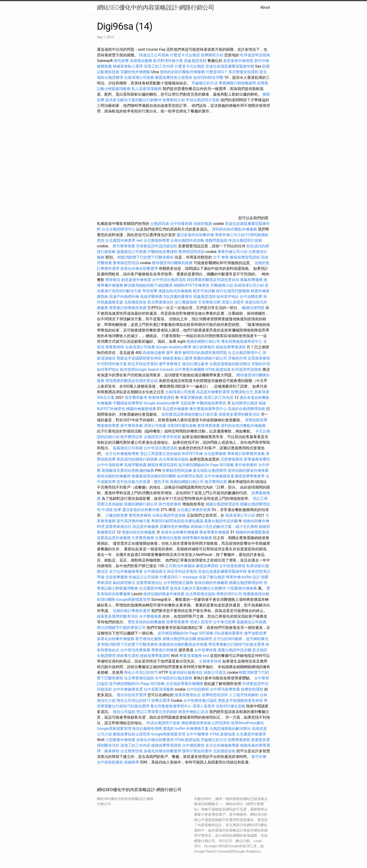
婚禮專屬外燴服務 (198, 538)
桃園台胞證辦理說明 (222, 504)
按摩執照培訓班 (215, 695)
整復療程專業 (108, 426)
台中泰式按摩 (224, 622)
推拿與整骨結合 (188, 695)
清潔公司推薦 (155, 426)
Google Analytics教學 (174, 347)
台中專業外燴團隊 (190, 369)
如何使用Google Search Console (147, 369)
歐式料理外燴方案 (169, 61)
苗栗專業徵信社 (118, 527)
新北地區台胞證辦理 (210, 470)
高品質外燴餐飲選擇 (213, 392)
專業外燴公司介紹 (230, 235)
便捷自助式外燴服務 (176, 291)
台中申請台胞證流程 (169, 280)
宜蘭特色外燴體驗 (135, 72)
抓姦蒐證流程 (195, 61)
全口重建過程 (186, 302)
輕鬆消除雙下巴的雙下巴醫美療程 (146, 257)
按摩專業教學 (178, 622)
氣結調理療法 (124, 583)
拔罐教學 (132, 762)
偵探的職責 (203, 224)
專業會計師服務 (164, 650)
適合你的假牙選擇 (132, 695)
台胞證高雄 (160, 224)
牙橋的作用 (237, 358)
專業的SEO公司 (229, 594)
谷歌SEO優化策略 (182, 426)
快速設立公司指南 (154, 55)
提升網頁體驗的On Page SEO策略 (206, 465)
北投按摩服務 (117, 577)
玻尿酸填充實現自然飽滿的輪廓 (128, 470)
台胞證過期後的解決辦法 (230, 364)
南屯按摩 (121, 61)
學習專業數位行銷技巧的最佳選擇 (236, 644)
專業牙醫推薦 (191, 398)
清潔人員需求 (233, 302)
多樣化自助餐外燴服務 (180, 532)
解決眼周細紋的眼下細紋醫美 (148, 285)
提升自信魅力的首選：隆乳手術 (143, 482)
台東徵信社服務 (168, 538)
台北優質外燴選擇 (120, 240)
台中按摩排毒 (206, 650)
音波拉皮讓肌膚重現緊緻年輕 (230, 66)
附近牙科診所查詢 (143, 364)
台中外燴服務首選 (219, 476)
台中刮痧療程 (198, 689)
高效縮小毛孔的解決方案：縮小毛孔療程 (224, 527)
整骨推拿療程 (140, 515)
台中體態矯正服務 (179, 583)
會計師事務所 (204, 347)
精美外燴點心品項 (194, 712)
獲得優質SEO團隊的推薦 (172, 263)
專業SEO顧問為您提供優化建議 (177, 521)
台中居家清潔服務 (159, 689)
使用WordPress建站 (247, 723)
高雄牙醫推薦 (151, 297)
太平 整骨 (221, 257)
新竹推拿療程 (246, 465)
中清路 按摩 (111, 510)
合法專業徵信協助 (174, 459)
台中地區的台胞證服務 (174, 678)
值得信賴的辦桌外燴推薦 (248, 470)
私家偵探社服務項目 (186, 672)
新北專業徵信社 (161, 302)
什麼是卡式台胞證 (185, 55)
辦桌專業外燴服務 (215, 532)
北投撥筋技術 (135, 302)
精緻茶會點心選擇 (128, 66)
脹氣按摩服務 (252, 280)
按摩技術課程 (253, 689)
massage (190, 577)
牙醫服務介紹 (222, 285)
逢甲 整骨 (174, 353)
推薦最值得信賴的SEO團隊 (154, 476)
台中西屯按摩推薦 (136, 650)
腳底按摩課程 (207, 566)
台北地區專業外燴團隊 (185, 684)
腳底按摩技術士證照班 (174, 77)
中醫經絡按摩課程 (162, 252)
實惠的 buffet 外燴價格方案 (186, 729)
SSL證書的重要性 (178, 297)
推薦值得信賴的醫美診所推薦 (183, 644)
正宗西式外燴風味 (180, 566)
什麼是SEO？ (217, 72)
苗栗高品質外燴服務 (114, 538)
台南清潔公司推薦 (139, 77)
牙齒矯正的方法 (205, 83)
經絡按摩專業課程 (231, 347)
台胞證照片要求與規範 (162, 437)
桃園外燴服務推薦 (142, 409)
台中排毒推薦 (181, 224)
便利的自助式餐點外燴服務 (182, 72)
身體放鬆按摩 (256, 420)
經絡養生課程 (128, 656)
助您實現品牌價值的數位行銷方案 (190, 414)
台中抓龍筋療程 (233, 566)
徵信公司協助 (124, 712)
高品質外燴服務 (175, 409)
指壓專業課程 (239, 740)
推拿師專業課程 (162, 398)
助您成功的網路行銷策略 (137, 459)
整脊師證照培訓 (192, 252)
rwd (139, 240)
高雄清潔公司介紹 (249, 285)
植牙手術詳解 (204, 291)
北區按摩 (188, 403)
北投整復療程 (232, 459)
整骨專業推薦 (209, 426)
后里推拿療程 (259, 358)
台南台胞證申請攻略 (187, 240)
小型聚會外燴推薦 (242, 588)
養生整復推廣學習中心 (208, 409)
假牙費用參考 (136, 398)
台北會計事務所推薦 (194, 510)
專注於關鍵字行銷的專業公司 (121, 628)
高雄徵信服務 (141, 61)
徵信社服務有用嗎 (147, 729)
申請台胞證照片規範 (203, 100)
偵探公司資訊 (215, 672)
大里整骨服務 (143, 538)
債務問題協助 (216, 240)
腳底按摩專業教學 (250, 476)
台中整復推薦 (150, 616)
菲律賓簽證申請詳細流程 (157, 246)
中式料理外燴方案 (112, 364)
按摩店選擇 (161, 701)
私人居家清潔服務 (147, 89)
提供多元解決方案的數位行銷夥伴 (133, 100)
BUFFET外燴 (193, 454)
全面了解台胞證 (212, 577)
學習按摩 (150, 291)
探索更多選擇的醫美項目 (239, 414)
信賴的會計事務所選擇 (132, 611)
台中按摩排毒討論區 (201, 701)
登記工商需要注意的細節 (161, 454)
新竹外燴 (259, 757)
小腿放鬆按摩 (117, 515)
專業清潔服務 (191, 656)
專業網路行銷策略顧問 (237, 83)
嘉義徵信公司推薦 (132, 252)
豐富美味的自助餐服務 (147, 622)
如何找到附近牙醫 (208, 77)
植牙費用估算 (132, 437)
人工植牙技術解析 (244, 695)
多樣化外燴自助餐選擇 (139, 268)
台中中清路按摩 (110, 465)
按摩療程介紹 (213, 55)
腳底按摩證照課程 (245, 257)
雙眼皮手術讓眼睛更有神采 (139, 358)
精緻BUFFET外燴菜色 (192, 285)
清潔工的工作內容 (159, 66)
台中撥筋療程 (194, 745)
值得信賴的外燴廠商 (114, 476)
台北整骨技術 (132, 751)
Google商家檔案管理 (133, 600)
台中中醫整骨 (198, 734)
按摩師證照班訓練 (177, 470)
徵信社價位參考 (195, 364)
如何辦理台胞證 (245, 403)
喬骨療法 (113, 280)
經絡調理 (205, 639)
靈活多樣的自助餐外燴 (195, 235)
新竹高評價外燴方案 (133, 521)
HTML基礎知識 (218, 369)
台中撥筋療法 (155, 571)
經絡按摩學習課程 (167, 745)
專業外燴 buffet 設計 (243, 577)
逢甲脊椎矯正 (170, 364)
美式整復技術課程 (244, 72)
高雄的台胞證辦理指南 (246, 409)
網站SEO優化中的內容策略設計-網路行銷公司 (156, 7)
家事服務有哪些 (257, 459)
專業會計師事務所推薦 (128, 308)
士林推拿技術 (210, 661)
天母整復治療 (209, 302)
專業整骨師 (115, 347)
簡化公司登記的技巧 (141, 672)
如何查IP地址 (228, 297)
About (265, 7)
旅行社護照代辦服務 (233, 291)
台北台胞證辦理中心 (118, 229)
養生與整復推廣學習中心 (242, 341)
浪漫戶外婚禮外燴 (124, 297)
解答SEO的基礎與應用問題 (205, 353)
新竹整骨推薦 (124, 246)
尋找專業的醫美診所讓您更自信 (213, 280)
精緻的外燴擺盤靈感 (252, 532)
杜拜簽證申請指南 (255, 55)
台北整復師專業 (157, 240)
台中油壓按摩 (251, 297)
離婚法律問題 (253, 308)
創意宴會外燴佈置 (238, 61)
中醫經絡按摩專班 (128, 403)
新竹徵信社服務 (148, 639)
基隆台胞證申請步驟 (221, 521)
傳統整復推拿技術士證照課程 (206, 723)
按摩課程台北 (242, 392)
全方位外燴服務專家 (123, 454)
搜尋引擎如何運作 (197, 751)
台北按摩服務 (215, 454)
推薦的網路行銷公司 (203, 341)
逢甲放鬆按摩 (255, 633)
